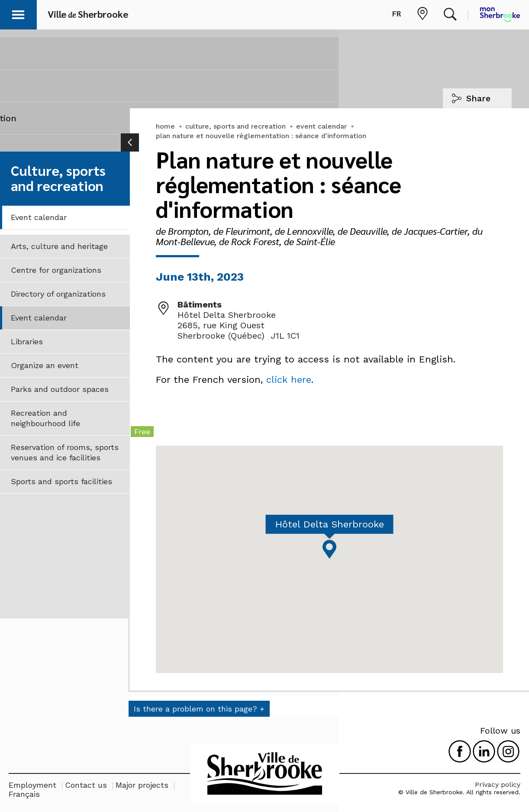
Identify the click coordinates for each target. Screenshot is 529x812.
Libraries (27, 341)
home (165, 126)
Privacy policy (498, 785)
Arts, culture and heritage (59, 246)
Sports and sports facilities (61, 481)
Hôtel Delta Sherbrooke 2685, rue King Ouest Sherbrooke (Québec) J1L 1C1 (239, 325)
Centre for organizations (56, 270)
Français (24, 794)
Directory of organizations (58, 294)
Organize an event (45, 365)
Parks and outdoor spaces (60, 389)
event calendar (321, 126)
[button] (18, 13)
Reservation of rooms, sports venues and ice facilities (65, 452)
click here (289, 380)
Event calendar (39, 217)
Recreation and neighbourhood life (45, 418)
